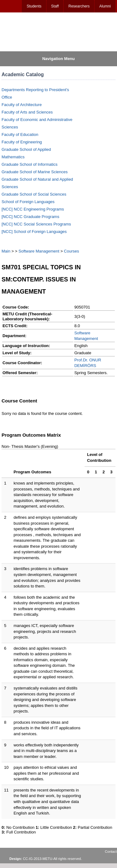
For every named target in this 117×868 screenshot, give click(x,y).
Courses (71, 251)
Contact (111, 852)
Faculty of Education (20, 135)
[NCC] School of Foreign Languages (34, 232)
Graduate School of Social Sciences (34, 194)
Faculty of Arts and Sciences (27, 112)
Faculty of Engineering (22, 142)
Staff (55, 6)
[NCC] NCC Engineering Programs (33, 209)
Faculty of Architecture (22, 105)
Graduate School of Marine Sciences (35, 172)
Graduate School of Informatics (29, 164)
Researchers (79, 6)
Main (6, 251)
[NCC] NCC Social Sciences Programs (36, 224)
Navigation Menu (58, 59)
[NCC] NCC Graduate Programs (30, 217)
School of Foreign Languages (28, 202)
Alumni (105, 6)
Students (34, 6)
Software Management (39, 251)
